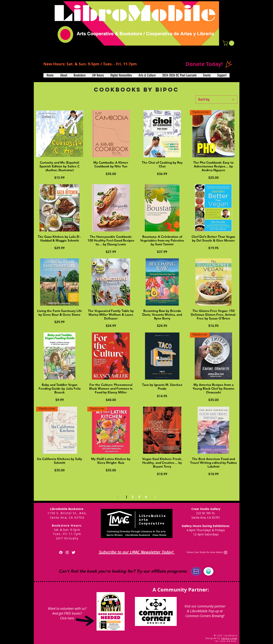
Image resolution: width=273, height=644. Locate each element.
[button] (229, 43)
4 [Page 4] (146, 497)
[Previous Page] (118, 497)
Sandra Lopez (229, 639)
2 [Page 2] (133, 497)
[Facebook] (61, 552)
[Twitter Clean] (73, 552)
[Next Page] (155, 497)
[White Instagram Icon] (67, 552)
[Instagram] (226, 552)
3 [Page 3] (139, 497)
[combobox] (216, 100)
